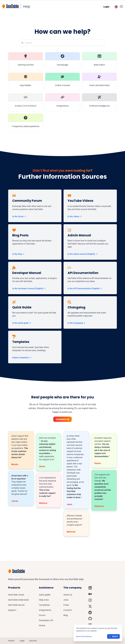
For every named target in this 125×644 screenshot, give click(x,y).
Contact (68, 610)
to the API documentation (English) (85, 288)
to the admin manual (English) (83, 254)
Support (12, 610)
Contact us (62, 419)
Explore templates (22, 358)
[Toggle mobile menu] (121, 6)
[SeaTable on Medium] (90, 594)
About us (68, 595)
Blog (66, 615)
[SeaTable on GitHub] (90, 619)
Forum (42, 615)
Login (106, 7)
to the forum (19, 216)
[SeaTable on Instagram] (90, 600)
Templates (44, 605)
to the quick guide (22, 323)
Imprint (11, 641)
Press (66, 605)
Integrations (45, 610)
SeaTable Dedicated (18, 600)
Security (33, 641)
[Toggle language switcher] (116, 7)
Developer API (46, 620)
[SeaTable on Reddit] (90, 612)
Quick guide (45, 595)
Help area (44, 600)
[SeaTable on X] (90, 606)
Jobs (66, 600)
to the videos (75, 216)
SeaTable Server (16, 605)
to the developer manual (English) (29, 288)
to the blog (18, 254)
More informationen (84, 636)
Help (27, 7)
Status (42, 625)
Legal (22, 641)
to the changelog (77, 323)
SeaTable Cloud (16, 595)
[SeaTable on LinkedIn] (90, 588)
